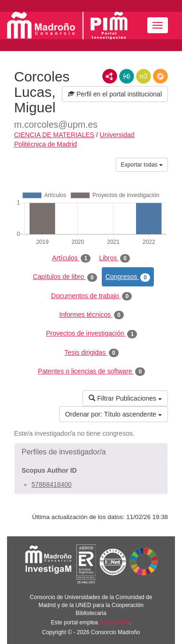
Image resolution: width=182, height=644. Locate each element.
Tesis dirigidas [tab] (91, 353)
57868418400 (52, 484)
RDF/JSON (160, 76)
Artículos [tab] (71, 258)
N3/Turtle (144, 76)
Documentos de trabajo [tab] (91, 296)
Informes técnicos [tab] (91, 315)
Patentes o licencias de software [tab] (91, 372)
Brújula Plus (114, 622)
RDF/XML (110, 76)
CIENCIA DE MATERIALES (54, 135)
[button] (91, 452)
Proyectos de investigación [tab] (91, 334)
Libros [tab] (114, 258)
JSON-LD (127, 76)
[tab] (91, 452)
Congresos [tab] (128, 277)
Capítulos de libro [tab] (65, 277)
